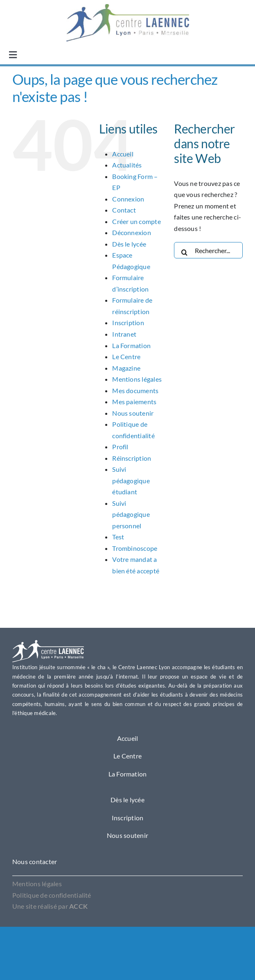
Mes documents (135, 390)
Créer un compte (137, 221)
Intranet (124, 334)
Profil (120, 447)
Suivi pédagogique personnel (131, 514)
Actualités (127, 165)
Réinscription (132, 458)
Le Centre (126, 356)
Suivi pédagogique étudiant (131, 480)
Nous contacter (35, 861)
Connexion (128, 199)
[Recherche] (184, 250)
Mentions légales (137, 379)
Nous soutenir (133, 413)
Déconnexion (132, 232)
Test (118, 537)
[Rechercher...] (208, 250)
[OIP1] (128, 7)
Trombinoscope (135, 548)
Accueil (123, 154)
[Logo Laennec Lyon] (48, 643)
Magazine (126, 368)
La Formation (131, 345)
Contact (124, 210)
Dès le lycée (129, 244)
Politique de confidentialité (52, 895)
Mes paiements (134, 402)
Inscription (128, 323)
